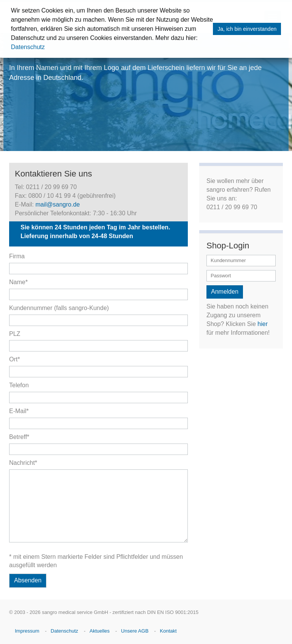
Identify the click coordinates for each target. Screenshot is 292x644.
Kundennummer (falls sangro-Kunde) (59, 308)
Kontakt (168, 631)
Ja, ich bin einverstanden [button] (247, 29)
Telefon (19, 385)
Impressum (27, 631)
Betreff (19, 437)
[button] (200, 39)
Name (18, 282)
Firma (17, 256)
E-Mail (19, 411)
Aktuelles (100, 631)
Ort (14, 359)
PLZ (15, 334)
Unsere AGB (135, 631)
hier (263, 324)
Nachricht (23, 463)
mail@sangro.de (58, 204)
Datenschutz (28, 47)
